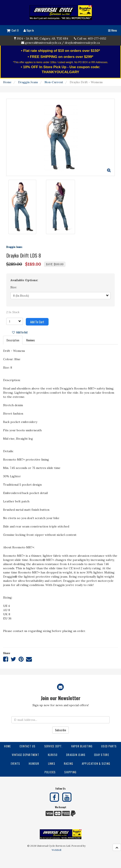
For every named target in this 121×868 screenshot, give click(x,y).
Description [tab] (13, 340)
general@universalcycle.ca (43, 43)
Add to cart (37, 322)
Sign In (29, 30)
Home (7, 82)
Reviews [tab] (31, 340)
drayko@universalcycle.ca (82, 43)
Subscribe (60, 730)
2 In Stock (13, 312)
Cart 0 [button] (13, 30)
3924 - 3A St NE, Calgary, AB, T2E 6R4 (42, 38)
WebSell (56, 850)
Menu (112, 30)
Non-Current (54, 82)
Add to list (20, 332)
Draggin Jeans (28, 82)
